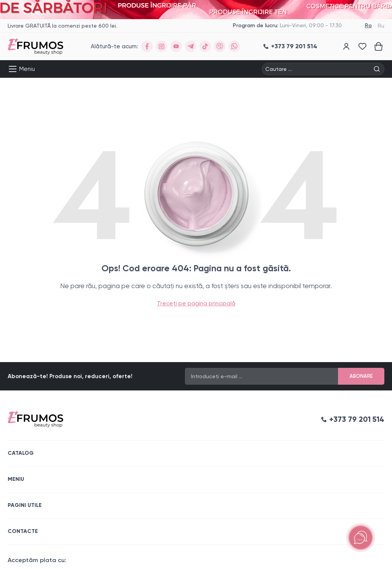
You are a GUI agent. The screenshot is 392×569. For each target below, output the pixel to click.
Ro (368, 25)
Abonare (361, 376)
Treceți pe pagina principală (196, 303)
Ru (381, 26)
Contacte (23, 531)
